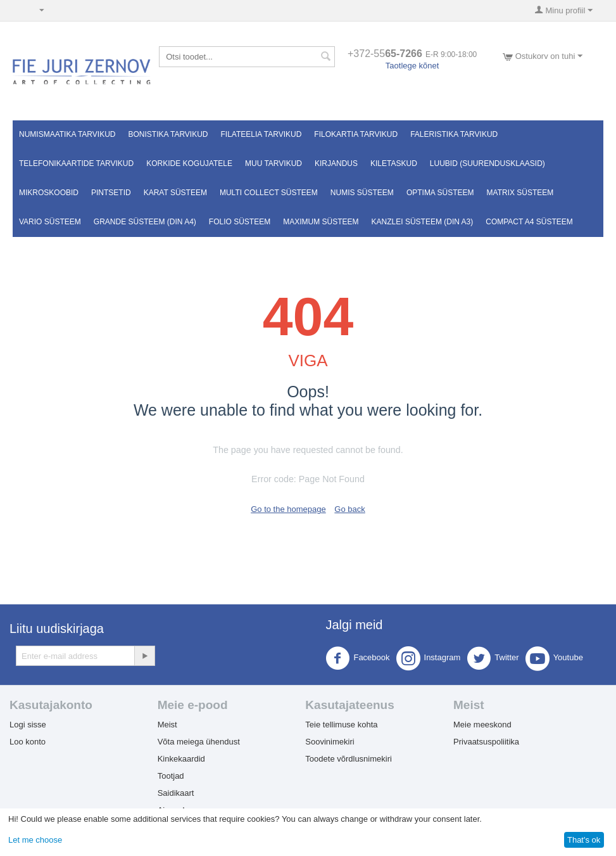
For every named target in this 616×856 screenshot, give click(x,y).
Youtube (554, 658)
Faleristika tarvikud (454, 134)
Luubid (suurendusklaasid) (487, 163)
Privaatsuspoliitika (486, 742)
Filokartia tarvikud (356, 134)
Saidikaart (176, 793)
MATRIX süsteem (520, 193)
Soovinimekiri (330, 742)
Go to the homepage (288, 509)
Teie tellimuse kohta (341, 725)
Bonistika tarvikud (168, 134)
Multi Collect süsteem (269, 193)
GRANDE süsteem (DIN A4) (145, 222)
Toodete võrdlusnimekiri (349, 759)
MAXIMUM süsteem (321, 222)
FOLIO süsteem (240, 222)
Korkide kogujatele (189, 163)
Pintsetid (111, 193)
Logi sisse (28, 725)
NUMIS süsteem (362, 193)
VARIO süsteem (50, 222)
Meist (167, 725)
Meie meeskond (482, 725)
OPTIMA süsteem (440, 193)
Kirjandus (336, 163)
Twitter (493, 658)
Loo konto (28, 742)
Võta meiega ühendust (199, 742)
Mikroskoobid (49, 193)
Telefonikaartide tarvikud (76, 163)
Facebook (357, 658)
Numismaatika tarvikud (67, 134)
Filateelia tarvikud (261, 134)
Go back (349, 509)
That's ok (584, 840)
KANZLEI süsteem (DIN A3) (423, 222)
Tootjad (171, 776)
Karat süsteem (175, 193)
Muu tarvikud (273, 163)
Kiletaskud (394, 163)
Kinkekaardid (181, 759)
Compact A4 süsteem (529, 222)
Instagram (429, 658)
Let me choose (35, 840)
